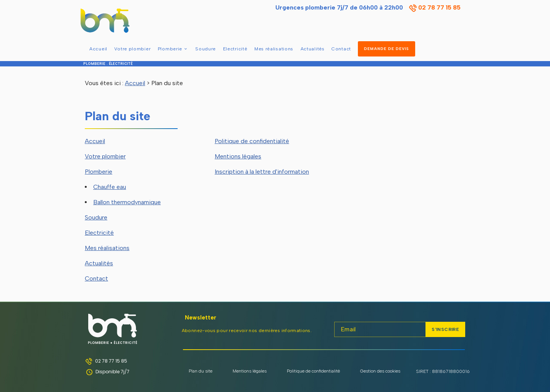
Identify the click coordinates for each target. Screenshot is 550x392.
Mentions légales (238, 156)
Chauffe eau (110, 187)
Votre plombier (132, 49)
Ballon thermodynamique (127, 202)
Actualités (313, 49)
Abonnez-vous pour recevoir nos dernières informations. (247, 331)
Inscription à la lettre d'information (262, 172)
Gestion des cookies (380, 371)
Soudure (205, 49)
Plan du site (201, 371)
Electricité (235, 49)
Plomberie (170, 49)
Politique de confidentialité (252, 141)
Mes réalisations (274, 49)
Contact (341, 49)
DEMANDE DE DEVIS (387, 49)
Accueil (98, 49)
